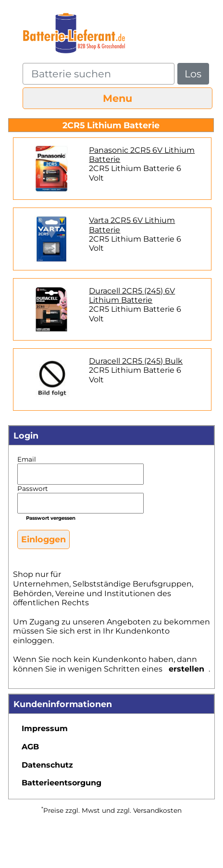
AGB (30, 747)
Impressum (45, 728)
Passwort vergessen (51, 518)
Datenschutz (47, 765)
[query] (99, 74)
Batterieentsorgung (62, 783)
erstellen (186, 669)
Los (193, 74)
